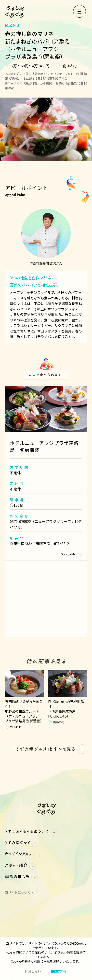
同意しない (33, 971)
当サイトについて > (19, 892)
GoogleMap (72, 554)
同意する (59, 971)
